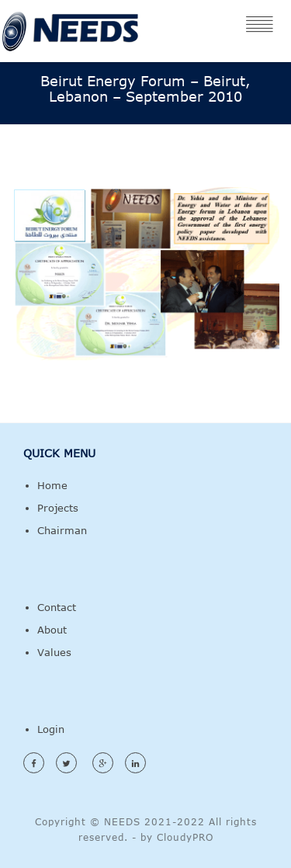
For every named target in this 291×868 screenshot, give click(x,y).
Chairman (62, 530)
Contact (57, 607)
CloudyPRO (185, 837)
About (52, 630)
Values (54, 652)
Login (51, 729)
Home (52, 485)
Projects (58, 508)
